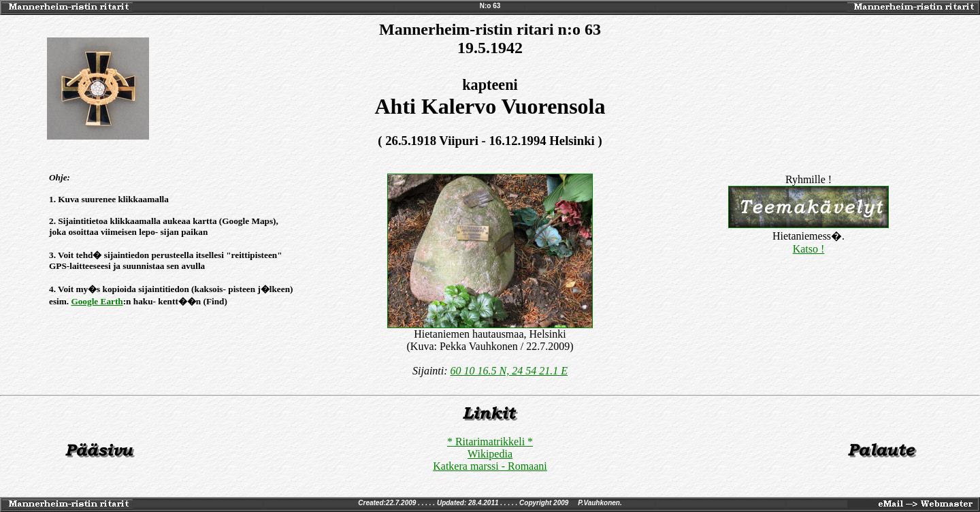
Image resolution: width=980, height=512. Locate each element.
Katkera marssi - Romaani (490, 466)
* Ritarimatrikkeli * (490, 442)
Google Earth (97, 301)
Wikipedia (490, 454)
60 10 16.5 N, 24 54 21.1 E (509, 371)
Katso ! (809, 249)
